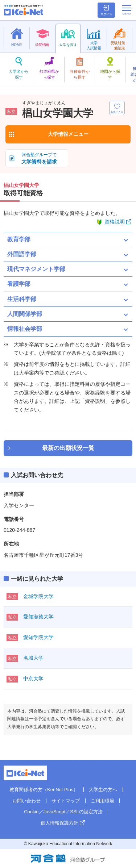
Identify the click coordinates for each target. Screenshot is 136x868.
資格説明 (115, 222)
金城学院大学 (38, 596)
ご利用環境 (102, 801)
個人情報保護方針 (59, 823)
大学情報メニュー (68, 134)
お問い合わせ (26, 801)
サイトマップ (66, 801)
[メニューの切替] (127, 10)
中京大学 (33, 679)
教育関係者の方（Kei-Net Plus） (44, 790)
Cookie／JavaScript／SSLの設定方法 (63, 812)
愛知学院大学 (38, 637)
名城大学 (33, 658)
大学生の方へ (103, 790)
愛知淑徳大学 (38, 617)
